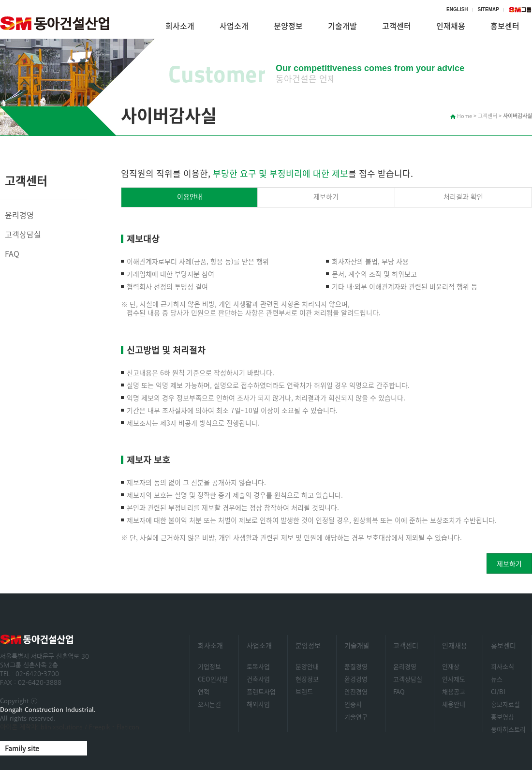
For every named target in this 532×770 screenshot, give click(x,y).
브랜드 (304, 691)
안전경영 (356, 691)
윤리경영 (19, 215)
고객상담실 (23, 234)
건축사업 (258, 679)
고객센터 (397, 26)
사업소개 (234, 26)
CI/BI (498, 691)
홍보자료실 (505, 704)
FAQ (12, 253)
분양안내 (307, 666)
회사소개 (180, 26)
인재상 (451, 666)
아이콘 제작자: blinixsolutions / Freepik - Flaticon (70, 727)
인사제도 (454, 679)
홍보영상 (502, 717)
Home (461, 116)
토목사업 (258, 666)
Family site (22, 748)
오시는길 (209, 704)
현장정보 (307, 679)
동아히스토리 (508, 729)
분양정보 (288, 26)
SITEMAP (488, 9)
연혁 (204, 691)
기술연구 (356, 717)
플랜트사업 (261, 691)
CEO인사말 (213, 679)
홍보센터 (503, 645)
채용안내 (454, 704)
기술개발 (342, 26)
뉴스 (497, 679)
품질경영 (356, 666)
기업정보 (209, 666)
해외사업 (258, 704)
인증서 (353, 704)
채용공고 (454, 691)
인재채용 (451, 26)
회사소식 (502, 666)
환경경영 (356, 679)
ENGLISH (457, 9)
